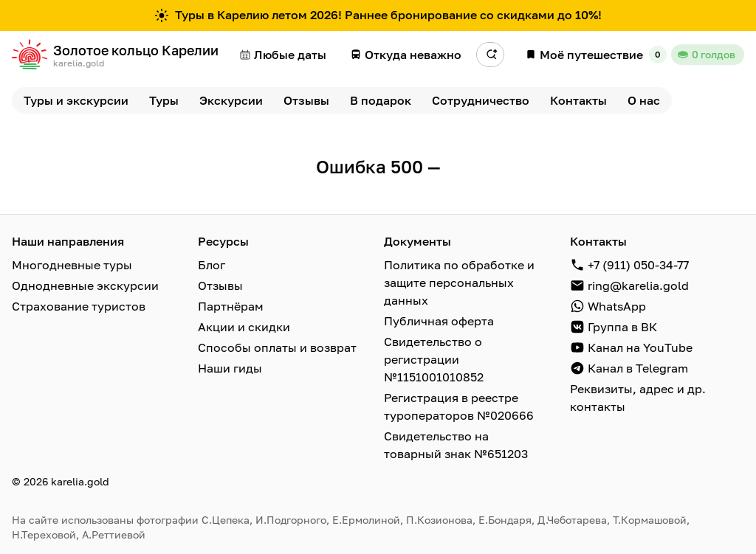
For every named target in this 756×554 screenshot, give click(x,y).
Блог (212, 265)
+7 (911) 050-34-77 (638, 265)
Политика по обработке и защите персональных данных (459, 283)
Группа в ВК (622, 327)
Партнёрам (231, 306)
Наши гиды (230, 368)
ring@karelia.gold (638, 285)
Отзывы (220, 285)
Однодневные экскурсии (85, 285)
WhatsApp (617, 306)
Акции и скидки (244, 327)
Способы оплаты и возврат (277, 347)
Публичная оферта (439, 321)
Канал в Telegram (638, 368)
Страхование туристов (79, 306)
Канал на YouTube (640, 347)
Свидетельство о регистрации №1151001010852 (434, 359)
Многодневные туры (72, 265)
